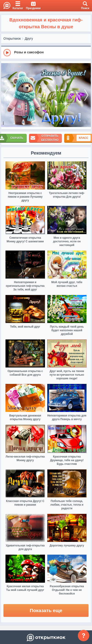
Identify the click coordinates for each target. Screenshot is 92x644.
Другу (29, 39)
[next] (86, 95)
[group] (46, 52)
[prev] (6, 95)
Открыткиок (12, 39)
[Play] (7, 53)
